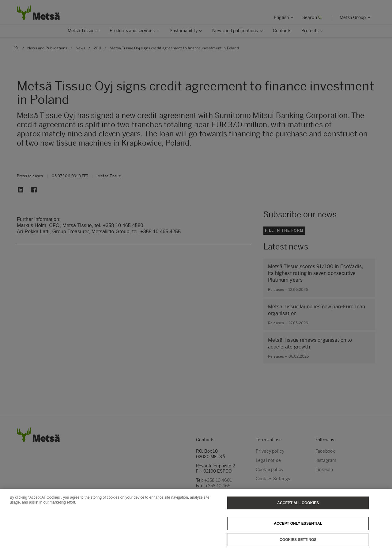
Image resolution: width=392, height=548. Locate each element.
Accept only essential (298, 536)
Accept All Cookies (298, 515)
